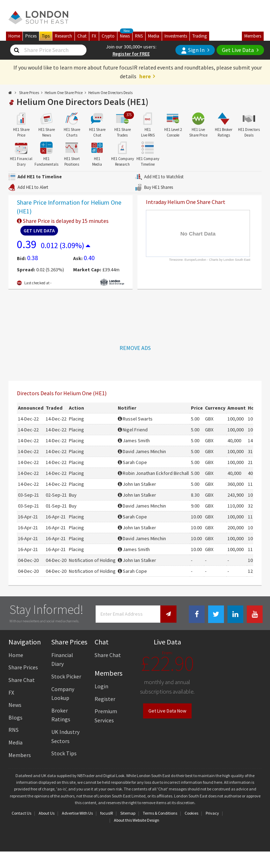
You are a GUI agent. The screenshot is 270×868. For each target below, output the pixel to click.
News (126, 35)
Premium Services (106, 716)
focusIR (107, 813)
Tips (46, 36)
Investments (176, 36)
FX (94, 36)
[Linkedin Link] (235, 614)
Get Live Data (238, 50)
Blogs (15, 717)
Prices (31, 36)
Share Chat (22, 680)
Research (63, 36)
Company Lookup (63, 694)
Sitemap (128, 813)
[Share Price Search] (17, 50)
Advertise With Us (77, 813)
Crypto (108, 36)
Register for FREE (131, 54)
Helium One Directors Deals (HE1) (82, 102)
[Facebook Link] (197, 614)
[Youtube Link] (255, 614)
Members (253, 36)
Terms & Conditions (160, 813)
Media (154, 36)
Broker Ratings (61, 715)
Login (101, 686)
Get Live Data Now (167, 711)
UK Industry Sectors (65, 736)
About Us (47, 813)
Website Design (146, 820)
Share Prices (29, 93)
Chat (82, 36)
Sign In (193, 50)
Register (105, 699)
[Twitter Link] (216, 614)
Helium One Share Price (64, 93)
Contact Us (21, 813)
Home (14, 36)
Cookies (191, 813)
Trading (200, 36)
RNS (139, 36)
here (145, 76)
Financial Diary (62, 660)
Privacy (212, 813)
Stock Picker (66, 676)
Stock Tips (64, 753)
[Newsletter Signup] (168, 614)
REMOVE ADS (135, 348)
